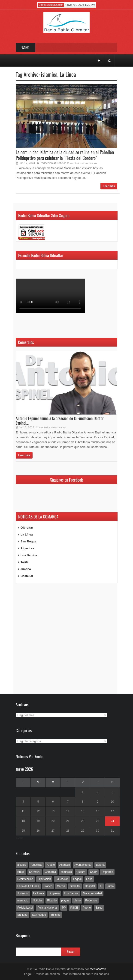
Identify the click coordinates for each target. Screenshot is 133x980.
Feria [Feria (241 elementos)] (89, 879)
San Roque (28, 541)
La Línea (68, 74)
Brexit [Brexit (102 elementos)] (21, 872)
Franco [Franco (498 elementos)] (48, 886)
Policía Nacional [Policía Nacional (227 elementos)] (47, 908)
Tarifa (24, 562)
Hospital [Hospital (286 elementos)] (90, 886)
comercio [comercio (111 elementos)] (66, 872)
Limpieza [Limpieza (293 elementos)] (54, 893)
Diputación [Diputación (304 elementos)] (44, 879)
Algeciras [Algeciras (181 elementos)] (36, 865)
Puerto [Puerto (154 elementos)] (87, 908)
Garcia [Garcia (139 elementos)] (61, 886)
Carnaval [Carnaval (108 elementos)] (35, 872)
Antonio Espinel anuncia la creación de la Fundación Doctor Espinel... (60, 421)
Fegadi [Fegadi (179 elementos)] (77, 879)
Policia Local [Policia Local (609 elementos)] (25, 908)
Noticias (62, 163)
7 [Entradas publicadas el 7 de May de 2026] (68, 802)
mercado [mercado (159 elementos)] (23, 901)
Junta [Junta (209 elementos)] (110, 886)
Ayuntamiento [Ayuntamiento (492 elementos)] (83, 865)
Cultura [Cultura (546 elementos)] (81, 872)
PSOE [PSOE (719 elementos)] (74, 908)
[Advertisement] (66, 639)
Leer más (109, 186)
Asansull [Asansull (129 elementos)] (65, 865)
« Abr (19, 838)
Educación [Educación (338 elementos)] (62, 879)
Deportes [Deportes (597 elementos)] (107, 872)
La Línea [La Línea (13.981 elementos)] (39, 893)
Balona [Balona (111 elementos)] (100, 865)
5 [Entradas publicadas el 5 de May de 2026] (38, 802)
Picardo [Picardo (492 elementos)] (52, 901)
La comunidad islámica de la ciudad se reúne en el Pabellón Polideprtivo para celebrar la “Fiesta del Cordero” (65, 155)
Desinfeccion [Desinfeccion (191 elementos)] (25, 879)
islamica (49, 74)
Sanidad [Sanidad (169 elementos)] (22, 915)
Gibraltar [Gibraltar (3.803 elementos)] (75, 886)
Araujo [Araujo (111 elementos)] (51, 865)
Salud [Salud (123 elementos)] (99, 908)
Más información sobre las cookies (86, 974)
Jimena (26, 569)
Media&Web (98, 969)
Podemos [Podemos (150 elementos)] (91, 901)
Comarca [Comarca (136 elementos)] (50, 872)
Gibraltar (27, 528)
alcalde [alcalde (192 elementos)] (22, 865)
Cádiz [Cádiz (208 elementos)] (94, 872)
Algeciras (27, 548)
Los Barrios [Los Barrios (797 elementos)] (71, 893)
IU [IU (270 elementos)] (101, 886)
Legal (28, 974)
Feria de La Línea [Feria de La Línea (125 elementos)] (28, 886)
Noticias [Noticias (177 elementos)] (38, 901)
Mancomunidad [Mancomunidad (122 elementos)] (92, 893)
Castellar (27, 576)
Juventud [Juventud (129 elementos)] (23, 893)
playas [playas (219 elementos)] (65, 901)
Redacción (46, 163)
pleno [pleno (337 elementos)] (77, 901)
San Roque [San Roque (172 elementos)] (39, 915)
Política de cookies (47, 974)
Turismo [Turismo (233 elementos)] (56, 915)
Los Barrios (29, 555)
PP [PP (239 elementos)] (64, 908)
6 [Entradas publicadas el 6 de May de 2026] (53, 802)
